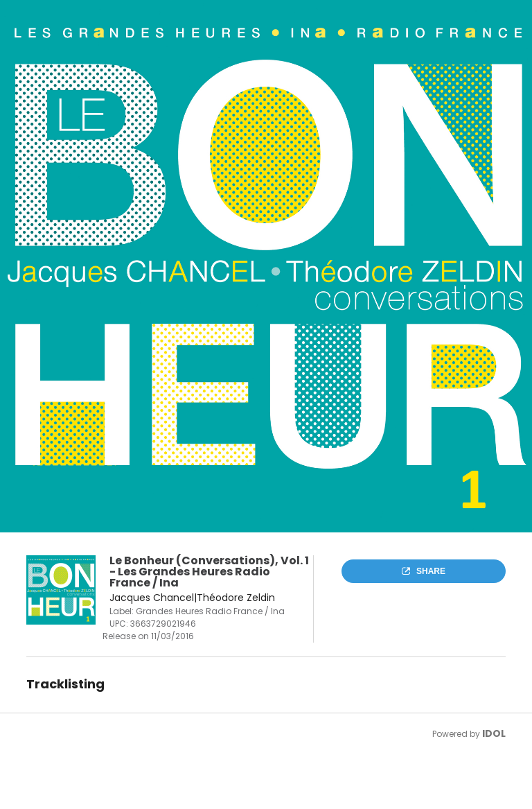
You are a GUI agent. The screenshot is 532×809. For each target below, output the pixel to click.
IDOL (494, 733)
